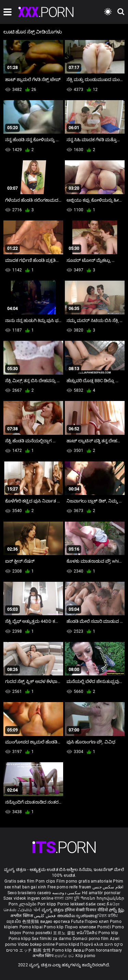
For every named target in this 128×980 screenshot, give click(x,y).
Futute (77, 922)
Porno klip (54, 927)
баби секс (96, 904)
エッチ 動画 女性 (35, 950)
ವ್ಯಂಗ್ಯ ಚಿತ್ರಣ (53, 910)
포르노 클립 (65, 933)
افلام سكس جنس (108, 887)
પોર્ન (37, 910)
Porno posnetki (38, 933)
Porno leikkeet (72, 904)
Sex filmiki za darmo (52, 939)
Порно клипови (81, 927)
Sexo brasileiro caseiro (29, 893)
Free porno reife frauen (69, 887)
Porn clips (46, 881)
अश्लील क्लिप (44, 956)
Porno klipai (32, 927)
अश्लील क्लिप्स (22, 916)
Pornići (105, 927)
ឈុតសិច (15, 922)
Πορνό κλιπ (92, 944)
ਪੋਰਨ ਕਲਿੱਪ (108, 916)
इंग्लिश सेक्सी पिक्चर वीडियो (86, 910)
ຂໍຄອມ (79, 950)
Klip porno (86, 956)
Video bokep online (36, 944)
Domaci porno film (91, 939)
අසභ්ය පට (65, 956)
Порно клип (97, 922)
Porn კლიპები (23, 904)
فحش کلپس (46, 916)
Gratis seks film (19, 881)
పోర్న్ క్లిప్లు (117, 910)
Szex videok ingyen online (28, 898)
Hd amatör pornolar (101, 893)
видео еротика (55, 922)
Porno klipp (20, 939)
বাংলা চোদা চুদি (67, 898)
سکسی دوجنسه (66, 893)
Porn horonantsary (104, 950)
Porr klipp (47, 904)
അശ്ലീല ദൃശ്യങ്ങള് (78, 916)
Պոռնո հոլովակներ (103, 898)
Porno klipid (68, 944)
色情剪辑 (31, 922)
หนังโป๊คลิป (88, 933)
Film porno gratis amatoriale (84, 881)
